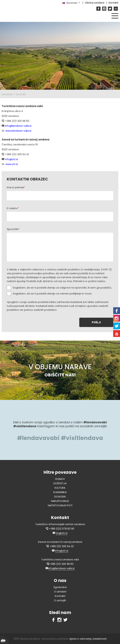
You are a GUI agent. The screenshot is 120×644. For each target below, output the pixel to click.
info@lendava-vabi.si (61, 568)
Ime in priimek (16, 187)
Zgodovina (60, 587)
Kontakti (60, 596)
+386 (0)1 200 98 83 (61, 564)
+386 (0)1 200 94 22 (62, 546)
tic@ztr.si (62, 533)
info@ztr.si (62, 551)
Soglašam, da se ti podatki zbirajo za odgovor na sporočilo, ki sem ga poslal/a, (62, 288)
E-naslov (13, 208)
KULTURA (60, 488)
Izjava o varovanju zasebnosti (88, 639)
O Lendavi (60, 592)
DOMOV (60, 479)
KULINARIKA (60, 492)
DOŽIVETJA (60, 483)
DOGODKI (60, 497)
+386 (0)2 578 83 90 (62, 529)
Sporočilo (13, 229)
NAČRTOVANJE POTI (60, 505)
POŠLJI (96, 322)
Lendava (7, 94)
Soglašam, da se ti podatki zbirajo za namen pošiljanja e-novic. (52, 294)
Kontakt (21, 94)
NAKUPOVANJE (60, 501)
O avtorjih (60, 600)
